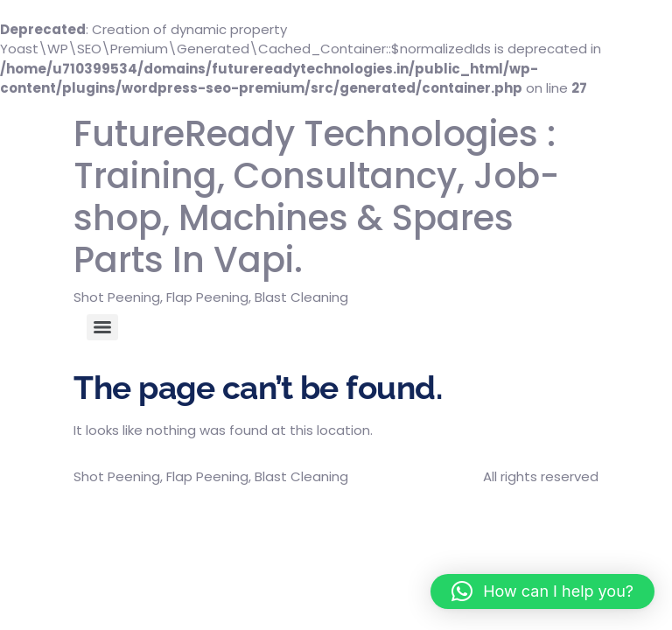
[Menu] (102, 327)
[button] (542, 591)
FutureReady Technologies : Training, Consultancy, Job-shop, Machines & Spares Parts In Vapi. (316, 197)
